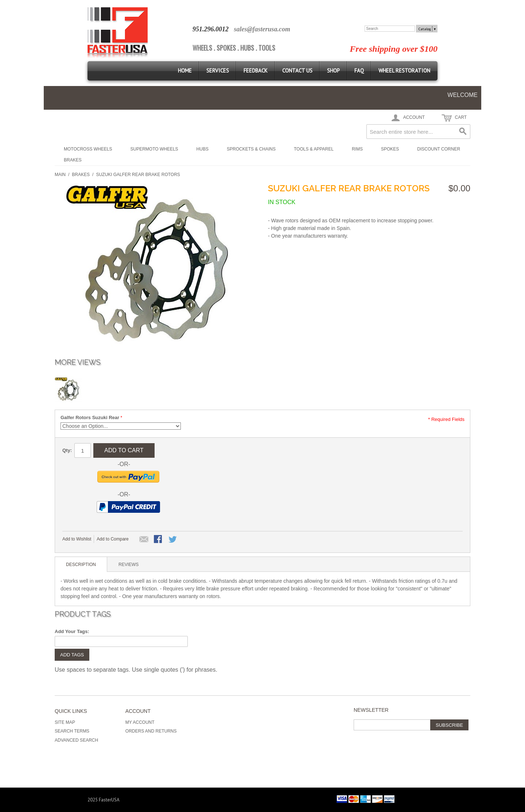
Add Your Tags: (72, 631)
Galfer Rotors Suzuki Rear (90, 417)
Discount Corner (439, 149)
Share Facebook (159, 540)
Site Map (65, 722)
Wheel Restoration (404, 71)
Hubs (203, 149)
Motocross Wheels (88, 149)
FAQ (359, 71)
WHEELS (202, 48)
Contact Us (297, 71)
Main (60, 175)
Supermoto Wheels (154, 149)
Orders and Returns (151, 731)
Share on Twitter (173, 540)
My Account (140, 722)
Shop (333, 71)
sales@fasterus (254, 29)
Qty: (67, 450)
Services (218, 71)
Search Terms (72, 731)
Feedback (256, 71)
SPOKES (226, 48)
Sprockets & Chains (251, 149)
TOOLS (267, 48)
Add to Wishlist (77, 539)
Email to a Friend (144, 540)
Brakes (73, 160)
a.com (282, 29)
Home (185, 71)
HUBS (247, 48)
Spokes (390, 149)
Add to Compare (112, 539)
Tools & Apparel (314, 149)
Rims (357, 149)
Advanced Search (76, 740)
